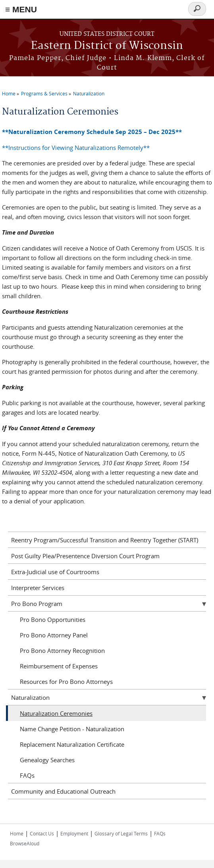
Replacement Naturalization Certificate (72, 744)
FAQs (27, 775)
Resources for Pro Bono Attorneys (66, 682)
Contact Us (42, 833)
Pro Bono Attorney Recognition (62, 651)
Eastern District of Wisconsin (107, 46)
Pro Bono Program (37, 604)
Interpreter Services (38, 588)
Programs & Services (44, 93)
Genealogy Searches (47, 760)
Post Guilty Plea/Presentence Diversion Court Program (85, 556)
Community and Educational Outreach (63, 791)
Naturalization (89, 93)
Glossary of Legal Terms (121, 833)
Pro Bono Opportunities (53, 619)
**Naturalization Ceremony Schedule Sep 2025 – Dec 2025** (92, 132)
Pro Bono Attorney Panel (54, 635)
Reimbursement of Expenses (59, 666)
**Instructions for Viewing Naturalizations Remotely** (76, 148)
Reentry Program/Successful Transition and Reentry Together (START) (105, 540)
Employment (74, 833)
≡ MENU (21, 9)
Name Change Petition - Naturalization (72, 729)
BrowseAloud (25, 843)
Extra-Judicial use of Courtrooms (55, 572)
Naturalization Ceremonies (56, 713)
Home (9, 93)
